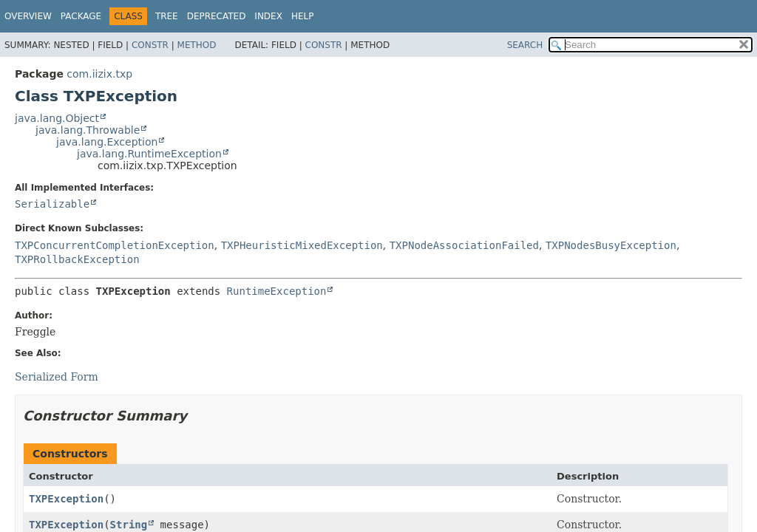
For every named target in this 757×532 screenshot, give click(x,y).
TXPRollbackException (77, 259)
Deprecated (217, 16)
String (129, 525)
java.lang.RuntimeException (149, 154)
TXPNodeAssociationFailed (464, 245)
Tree (167, 16)
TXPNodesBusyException (611, 245)
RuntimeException (277, 291)
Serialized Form (57, 377)
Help (303, 16)
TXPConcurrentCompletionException (115, 245)
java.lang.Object (57, 118)
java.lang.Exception (107, 142)
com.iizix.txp (99, 74)
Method (197, 45)
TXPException (66, 499)
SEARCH (525, 45)
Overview (28, 16)
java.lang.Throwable (88, 130)
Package (81, 16)
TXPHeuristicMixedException (302, 245)
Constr (150, 45)
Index (268, 16)
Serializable (52, 204)
